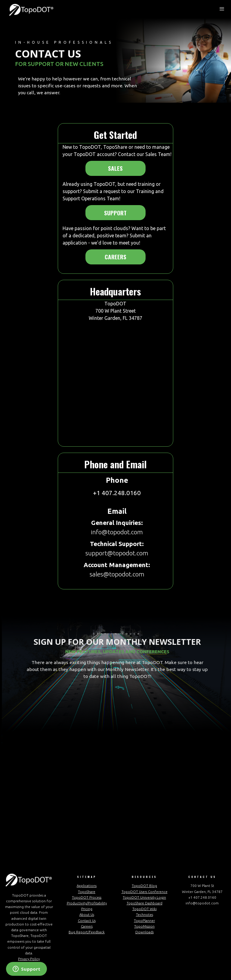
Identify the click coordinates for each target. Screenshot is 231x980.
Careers (115, 257)
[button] (222, 9)
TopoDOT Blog (144, 886)
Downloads (145, 932)
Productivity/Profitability (87, 903)
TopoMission (144, 926)
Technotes (145, 914)
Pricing (87, 909)
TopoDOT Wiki (145, 909)
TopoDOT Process (87, 897)
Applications (87, 886)
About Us (87, 914)
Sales (115, 168)
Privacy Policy (29, 959)
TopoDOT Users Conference (145, 892)
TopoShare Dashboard (145, 903)
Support (115, 213)
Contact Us (87, 921)
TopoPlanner (144, 921)
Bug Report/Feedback (87, 932)
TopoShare (87, 892)
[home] (31, 9)
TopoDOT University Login (144, 897)
